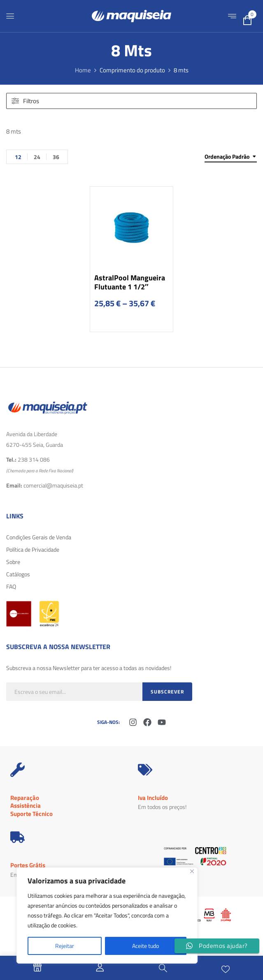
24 (37, 157)
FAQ (11, 586)
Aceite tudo (145, 946)
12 (18, 157)
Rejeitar (65, 946)
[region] (107, 915)
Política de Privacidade (33, 549)
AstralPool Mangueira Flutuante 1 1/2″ (130, 282)
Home (83, 70)
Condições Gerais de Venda (39, 537)
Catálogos (18, 574)
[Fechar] (192, 871)
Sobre (13, 562)
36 (56, 157)
